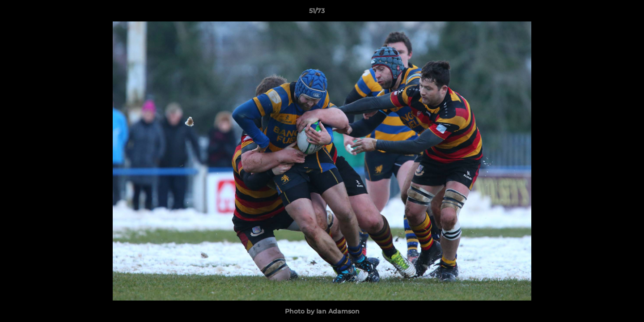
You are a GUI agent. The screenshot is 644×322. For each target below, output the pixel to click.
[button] (606, 13)
